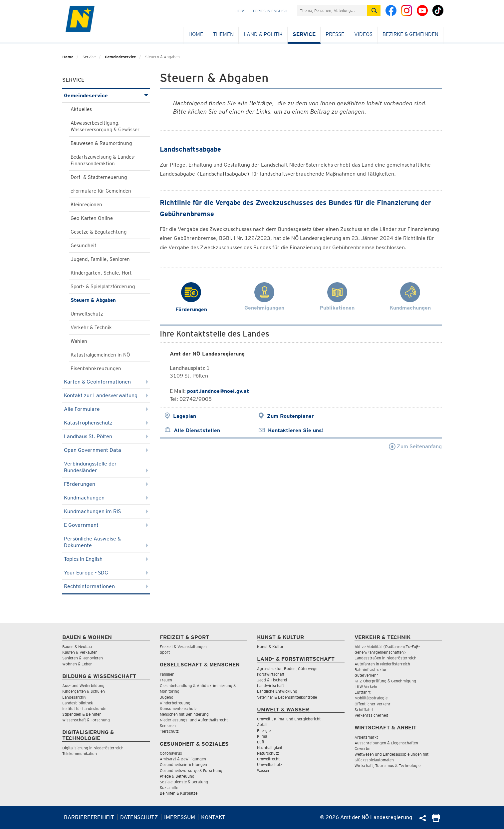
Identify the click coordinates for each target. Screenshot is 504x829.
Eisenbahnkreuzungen (96, 369)
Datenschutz (139, 817)
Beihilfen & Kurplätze (179, 793)
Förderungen (106, 484)
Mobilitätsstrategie (371, 698)
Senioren (168, 726)
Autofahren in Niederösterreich (382, 664)
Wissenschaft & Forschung (86, 720)
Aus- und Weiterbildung (83, 686)
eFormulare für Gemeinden (101, 191)
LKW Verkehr (366, 687)
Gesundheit (84, 246)
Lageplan (185, 416)
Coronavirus (171, 753)
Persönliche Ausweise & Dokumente (106, 542)
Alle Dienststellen (197, 430)
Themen (223, 34)
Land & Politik (263, 34)
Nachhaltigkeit (270, 748)
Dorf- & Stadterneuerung (99, 177)
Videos (363, 34)
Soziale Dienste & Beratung (184, 782)
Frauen (166, 680)
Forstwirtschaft (271, 674)
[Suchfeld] (332, 10)
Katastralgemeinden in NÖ (100, 355)
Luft (261, 742)
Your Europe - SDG (106, 573)
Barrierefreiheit (89, 817)
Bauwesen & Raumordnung (101, 143)
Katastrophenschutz (106, 423)
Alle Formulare (106, 409)
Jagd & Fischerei (272, 680)
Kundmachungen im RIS (106, 511)
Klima (262, 736)
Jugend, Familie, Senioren (100, 259)
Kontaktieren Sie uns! (296, 430)
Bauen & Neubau (77, 647)
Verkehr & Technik (91, 328)
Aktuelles (81, 109)
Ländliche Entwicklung (277, 691)
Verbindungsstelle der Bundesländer (106, 467)
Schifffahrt (364, 710)
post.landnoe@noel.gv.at (218, 391)
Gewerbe (362, 749)
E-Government (106, 525)
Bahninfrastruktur (371, 670)
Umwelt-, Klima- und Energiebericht (289, 719)
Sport (165, 652)
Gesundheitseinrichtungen (183, 765)
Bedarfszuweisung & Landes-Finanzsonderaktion (103, 160)
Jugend (167, 697)
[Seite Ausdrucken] (436, 820)
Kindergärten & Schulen (84, 691)
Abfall (262, 725)
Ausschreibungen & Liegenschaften (386, 743)
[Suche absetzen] (374, 10)
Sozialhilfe (169, 788)
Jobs (240, 11)
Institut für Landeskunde (84, 709)
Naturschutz (268, 753)
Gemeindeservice (120, 57)
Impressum (180, 817)
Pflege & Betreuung (177, 776)
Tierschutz (169, 731)
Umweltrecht (268, 759)
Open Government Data (106, 450)
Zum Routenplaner (290, 416)
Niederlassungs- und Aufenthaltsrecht (194, 720)
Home (196, 34)
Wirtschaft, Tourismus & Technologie (387, 766)
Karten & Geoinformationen (106, 382)
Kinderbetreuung (175, 703)
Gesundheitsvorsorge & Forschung (191, 771)
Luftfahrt (363, 692)
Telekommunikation (80, 754)
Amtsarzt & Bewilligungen (183, 759)
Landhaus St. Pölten (106, 436)
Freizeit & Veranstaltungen (183, 647)
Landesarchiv (74, 697)
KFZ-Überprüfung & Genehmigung (385, 681)
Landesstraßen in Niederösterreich (385, 658)
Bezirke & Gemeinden (410, 34)
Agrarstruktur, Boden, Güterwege (287, 669)
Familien (167, 674)
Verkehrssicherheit (371, 715)
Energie (264, 731)
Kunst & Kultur (270, 647)
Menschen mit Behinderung (184, 714)
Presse (335, 34)
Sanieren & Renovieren (83, 658)
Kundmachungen (106, 498)
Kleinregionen (86, 205)
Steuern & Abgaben (93, 300)
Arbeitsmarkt (366, 737)
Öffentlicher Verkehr (373, 704)
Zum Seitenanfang (415, 446)
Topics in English (270, 11)
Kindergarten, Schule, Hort (101, 273)
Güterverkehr (366, 675)
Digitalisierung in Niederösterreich (93, 748)
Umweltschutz (87, 314)
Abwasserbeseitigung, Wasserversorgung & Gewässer (105, 126)
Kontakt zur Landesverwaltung (106, 395)
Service (304, 34)
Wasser (263, 771)
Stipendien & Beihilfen (82, 714)
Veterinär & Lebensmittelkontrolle (287, 697)
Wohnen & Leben (77, 664)
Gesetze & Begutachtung (99, 232)
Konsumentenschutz (178, 709)
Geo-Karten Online (92, 218)
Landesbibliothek (78, 703)
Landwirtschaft (270, 686)
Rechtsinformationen (106, 586)
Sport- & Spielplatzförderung (103, 287)
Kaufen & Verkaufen (80, 652)
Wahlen (79, 341)
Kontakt (213, 817)
